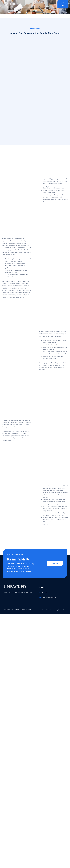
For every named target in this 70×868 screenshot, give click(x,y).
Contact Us (63, 4)
